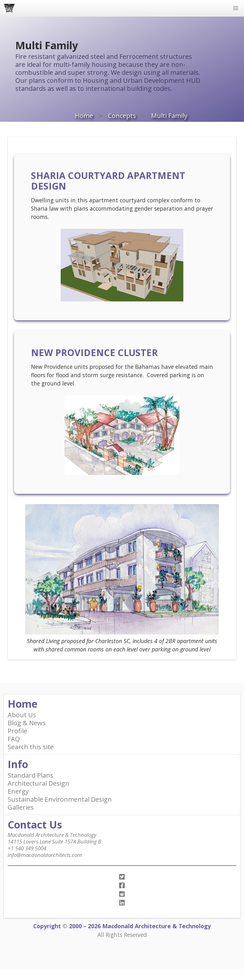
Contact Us (35, 824)
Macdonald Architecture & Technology (52, 835)
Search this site (31, 747)
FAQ (14, 739)
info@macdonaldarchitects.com (45, 855)
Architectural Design (38, 783)
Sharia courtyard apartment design (108, 180)
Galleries (21, 807)
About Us (22, 715)
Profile (17, 731)
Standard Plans (30, 775)
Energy (18, 791)
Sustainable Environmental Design (60, 799)
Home (84, 116)
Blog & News (27, 723)
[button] (236, 8)
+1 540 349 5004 (27, 848)
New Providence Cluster (94, 352)
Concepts (122, 116)
